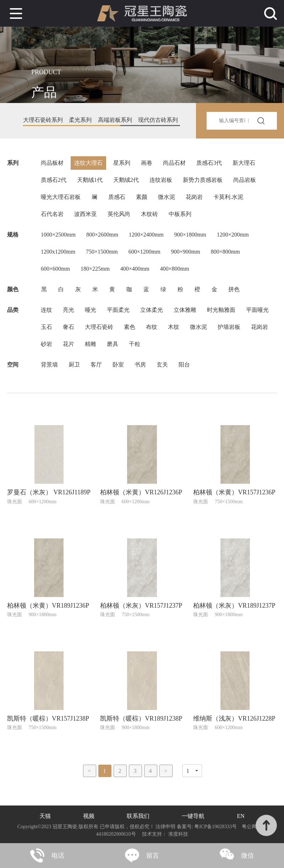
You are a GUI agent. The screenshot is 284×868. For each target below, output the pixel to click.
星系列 (122, 163)
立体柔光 (152, 310)
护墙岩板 (229, 327)
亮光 (69, 310)
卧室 (118, 365)
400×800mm (175, 269)
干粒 (135, 344)
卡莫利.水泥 (228, 197)
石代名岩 (52, 214)
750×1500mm (102, 252)
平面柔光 (118, 310)
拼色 (234, 289)
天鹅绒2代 (126, 180)
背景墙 (49, 365)
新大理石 (244, 163)
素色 (130, 327)
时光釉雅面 (221, 310)
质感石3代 (209, 163)
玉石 (47, 327)
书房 (140, 365)
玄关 (162, 365)
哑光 (91, 310)
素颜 (142, 197)
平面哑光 (257, 310)
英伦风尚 (119, 214)
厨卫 (74, 365)
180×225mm (95, 269)
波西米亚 (86, 214)
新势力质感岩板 (203, 180)
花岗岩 (194, 197)
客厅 (96, 365)
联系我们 (138, 816)
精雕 (91, 344)
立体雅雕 (185, 310)
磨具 (113, 344)
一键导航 (193, 816)
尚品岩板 (245, 180)
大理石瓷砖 (99, 327)
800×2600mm (102, 235)
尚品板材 (52, 163)
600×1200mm (144, 252)
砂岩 (47, 344)
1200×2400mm (146, 235)
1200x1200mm (58, 252)
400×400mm (135, 269)
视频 (89, 816)
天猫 (45, 816)
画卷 (147, 163)
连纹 (47, 310)
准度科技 (178, 834)
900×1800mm (190, 235)
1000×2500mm (58, 235)
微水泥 (166, 197)
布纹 (152, 327)
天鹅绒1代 (90, 180)
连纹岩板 (161, 180)
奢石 (69, 327)
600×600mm (55, 269)
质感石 (117, 197)
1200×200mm (233, 235)
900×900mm (186, 252)
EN (241, 816)
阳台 (184, 365)
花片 (69, 344)
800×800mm (225, 252)
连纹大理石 (88, 163)
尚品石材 (174, 163)
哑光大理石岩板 (61, 197)
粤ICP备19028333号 (216, 827)
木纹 (174, 327)
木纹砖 (149, 214)
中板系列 (180, 214)
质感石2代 (54, 180)
